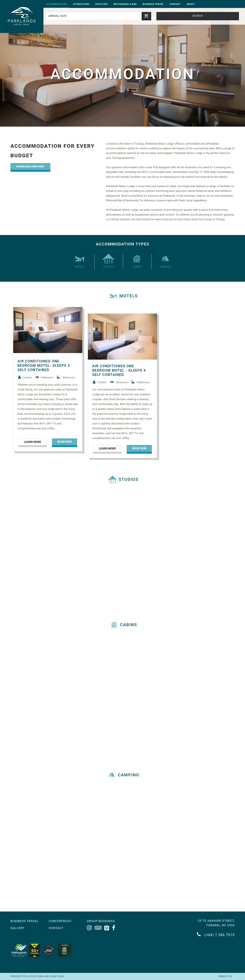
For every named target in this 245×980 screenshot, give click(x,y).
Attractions (81, 4)
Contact (175, 4)
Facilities (102, 4)
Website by (227, 976)
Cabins (137, 261)
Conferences (60, 921)
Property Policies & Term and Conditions (37, 976)
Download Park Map (30, 167)
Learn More (32, 454)
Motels (80, 261)
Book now (65, 453)
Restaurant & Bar (125, 4)
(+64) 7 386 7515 (216, 934)
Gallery (17, 928)
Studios (108, 261)
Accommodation (57, 4)
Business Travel (153, 4)
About (191, 4)
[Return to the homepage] (22, 16)
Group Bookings (101, 921)
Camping (165, 261)
